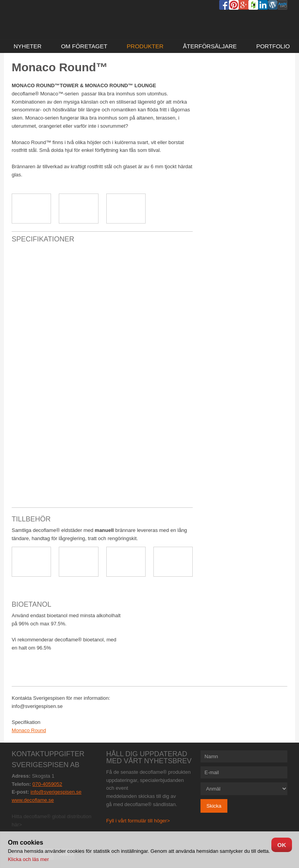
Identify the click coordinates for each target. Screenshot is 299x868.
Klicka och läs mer (28, 859)
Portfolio (273, 46)
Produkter (145, 46)
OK (282, 845)
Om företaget (84, 46)
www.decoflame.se (33, 800)
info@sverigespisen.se (56, 792)
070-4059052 (47, 784)
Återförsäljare (210, 46)
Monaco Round (29, 730)
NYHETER (28, 46)
